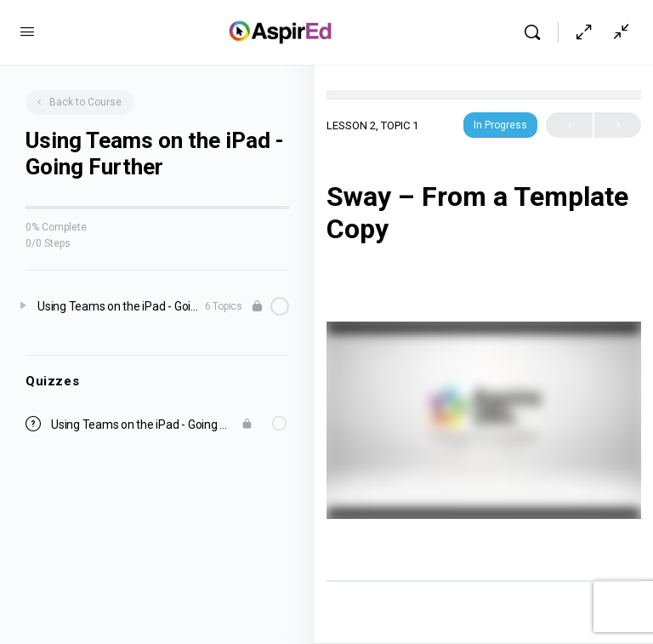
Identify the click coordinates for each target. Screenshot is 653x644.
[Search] (537, 32)
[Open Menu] (27, 32)
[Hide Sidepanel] (584, 32)
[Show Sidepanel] (617, 32)
